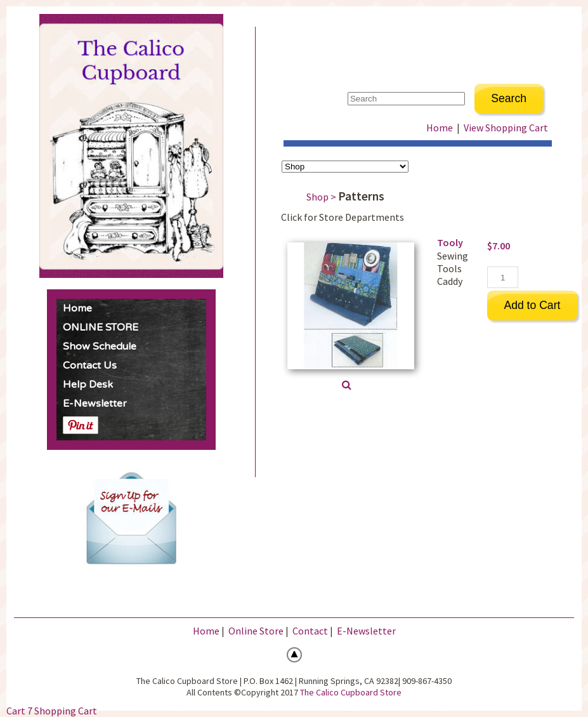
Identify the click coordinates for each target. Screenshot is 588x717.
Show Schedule (100, 346)
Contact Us (90, 365)
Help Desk (88, 385)
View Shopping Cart (506, 128)
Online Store (256, 631)
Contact (310, 631)
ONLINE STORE (101, 327)
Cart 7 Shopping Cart (52, 711)
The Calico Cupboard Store (351, 692)
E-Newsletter (95, 404)
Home (77, 308)
